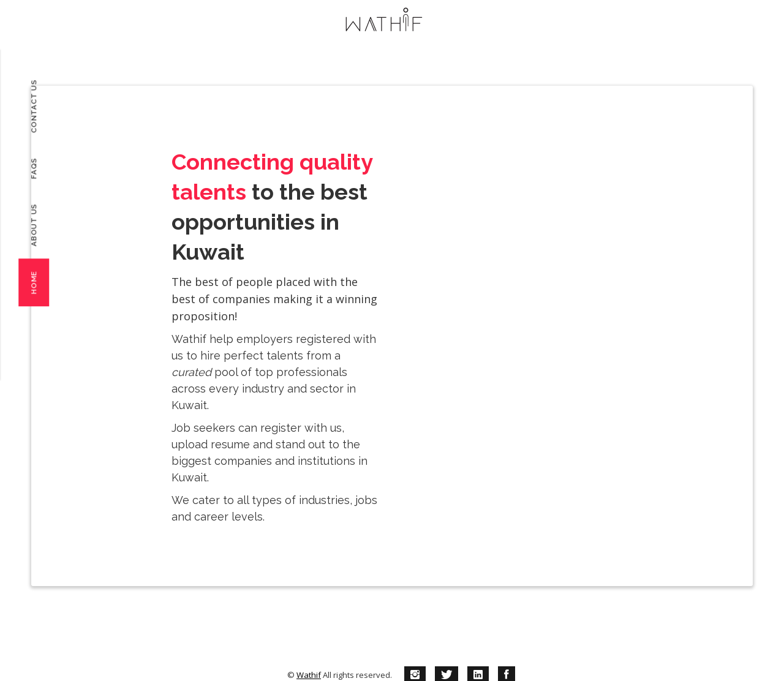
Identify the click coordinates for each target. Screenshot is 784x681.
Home (34, 282)
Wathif (309, 675)
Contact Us (34, 107)
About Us (34, 225)
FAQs (34, 168)
